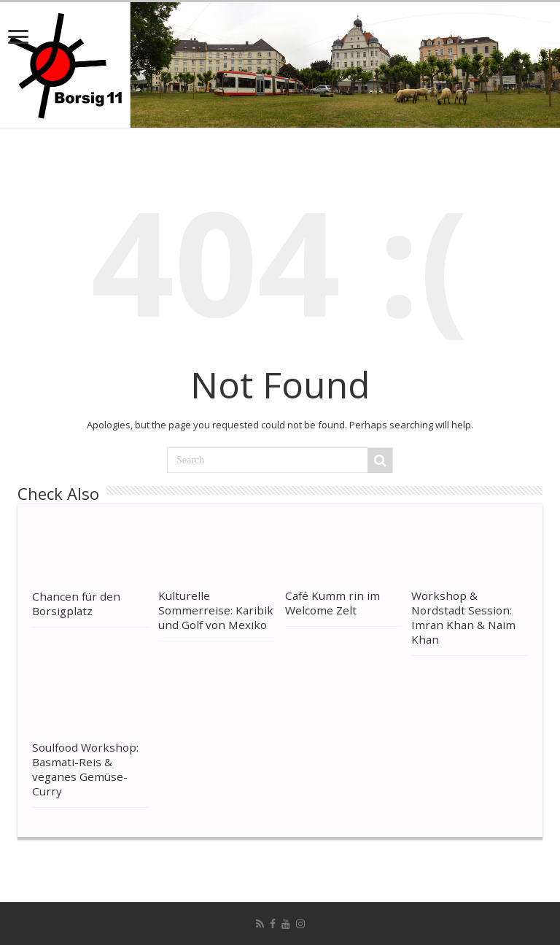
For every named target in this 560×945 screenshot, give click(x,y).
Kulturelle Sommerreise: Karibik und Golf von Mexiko (216, 610)
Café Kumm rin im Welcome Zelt (332, 603)
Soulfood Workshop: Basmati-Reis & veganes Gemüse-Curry (85, 769)
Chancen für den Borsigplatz (76, 603)
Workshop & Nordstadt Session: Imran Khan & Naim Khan (463, 617)
